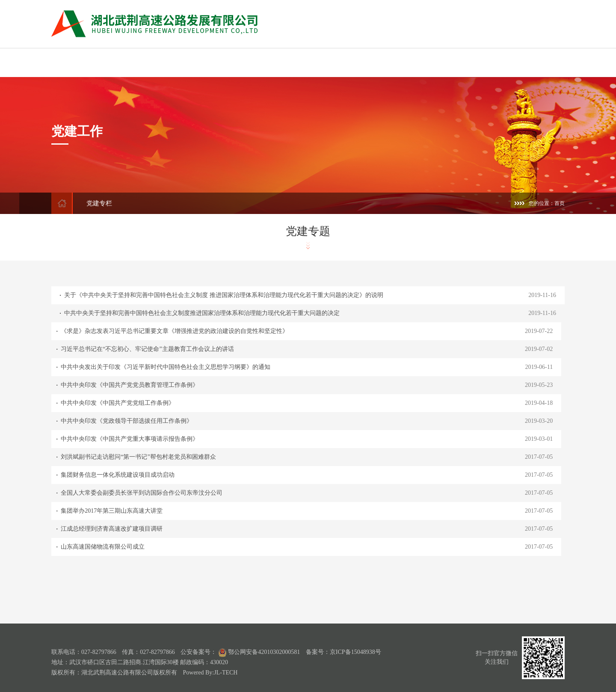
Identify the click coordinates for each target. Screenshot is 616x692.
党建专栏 (99, 203)
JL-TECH (226, 673)
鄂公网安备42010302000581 (258, 652)
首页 (560, 203)
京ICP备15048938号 (355, 652)
